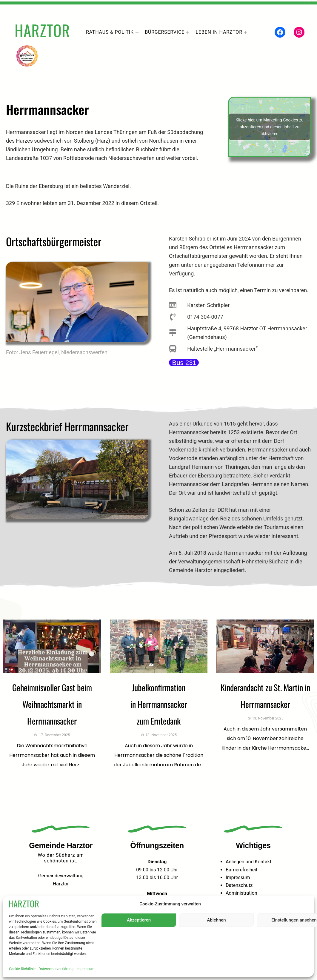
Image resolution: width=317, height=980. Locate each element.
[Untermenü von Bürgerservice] (188, 32)
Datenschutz (239, 885)
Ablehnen (216, 920)
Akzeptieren (139, 920)
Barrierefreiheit (242, 870)
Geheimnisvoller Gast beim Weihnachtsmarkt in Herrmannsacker (52, 704)
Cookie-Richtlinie (22, 969)
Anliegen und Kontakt (248, 862)
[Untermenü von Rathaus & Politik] (137, 32)
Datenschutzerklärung (56, 969)
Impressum (85, 969)
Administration (241, 893)
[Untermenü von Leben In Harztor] (246, 32)
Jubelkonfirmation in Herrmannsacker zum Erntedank (159, 704)
